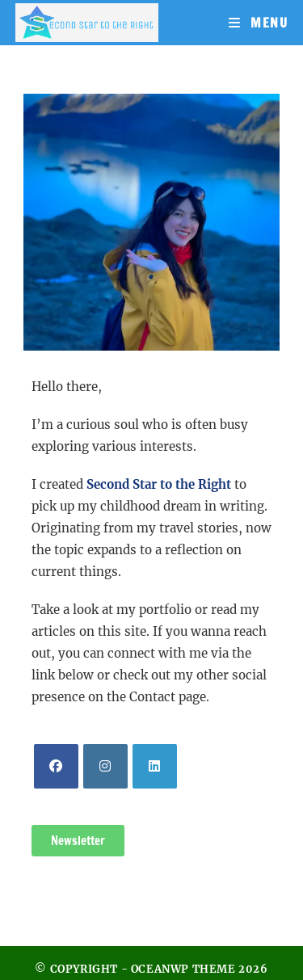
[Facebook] (56, 766)
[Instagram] (105, 766)
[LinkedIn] (155, 766)
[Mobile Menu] (258, 23)
